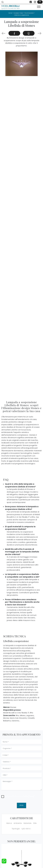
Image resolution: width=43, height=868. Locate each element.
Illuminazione (29, 13)
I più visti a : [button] (26, 829)
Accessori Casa (18, 13)
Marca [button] (9, 823)
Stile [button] (35, 823)
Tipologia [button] (16, 829)
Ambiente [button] (18, 823)
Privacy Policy (29, 796)
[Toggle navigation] (39, 7)
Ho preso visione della (20, 796)
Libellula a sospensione (21, 15)
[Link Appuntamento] (40, 2)
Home (10, 13)
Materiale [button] (28, 823)
